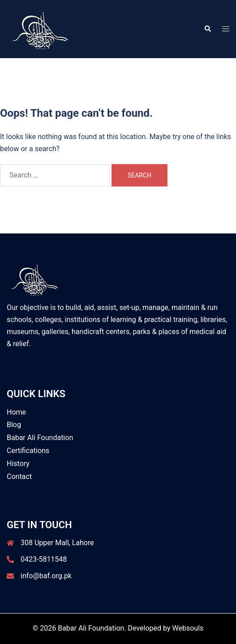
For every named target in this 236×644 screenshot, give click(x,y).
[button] (207, 29)
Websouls (188, 628)
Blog (14, 425)
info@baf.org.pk (46, 576)
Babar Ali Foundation (40, 438)
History (18, 464)
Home (16, 412)
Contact (19, 477)
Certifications (28, 451)
